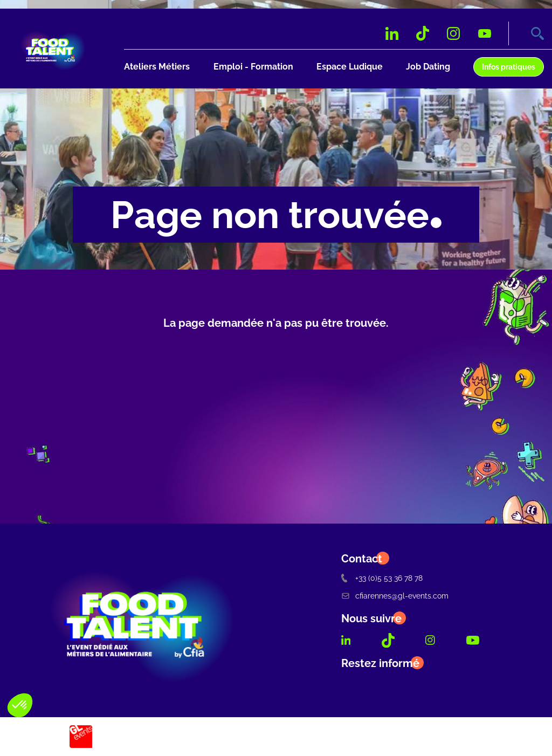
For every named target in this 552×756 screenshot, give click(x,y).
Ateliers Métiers (157, 67)
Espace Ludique (350, 67)
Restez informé (380, 663)
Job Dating (428, 67)
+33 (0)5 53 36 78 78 (382, 578)
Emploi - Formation (253, 67)
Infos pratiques (509, 67)
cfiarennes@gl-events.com (395, 596)
